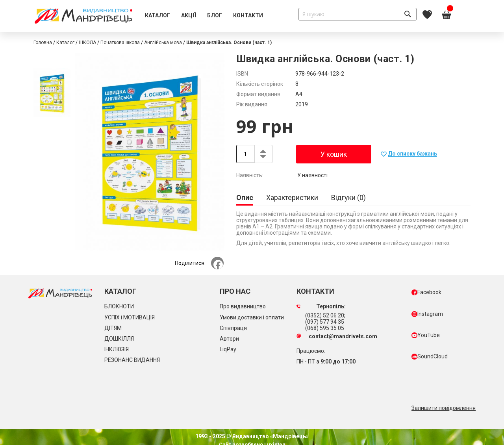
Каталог (65, 43)
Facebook (426, 292)
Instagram (427, 314)
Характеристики (292, 197)
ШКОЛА (87, 43)
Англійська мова (163, 43)
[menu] (204, 16)
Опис (245, 197)
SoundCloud (430, 356)
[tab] (245, 198)
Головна (43, 43)
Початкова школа (120, 43)
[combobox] (358, 14)
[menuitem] (157, 16)
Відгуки (348, 197)
